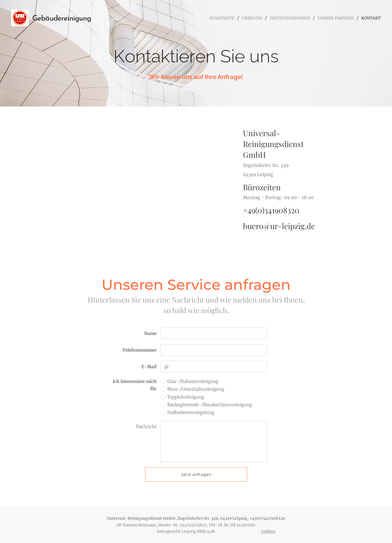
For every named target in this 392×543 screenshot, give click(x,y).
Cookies (268, 531)
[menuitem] (207, 18)
